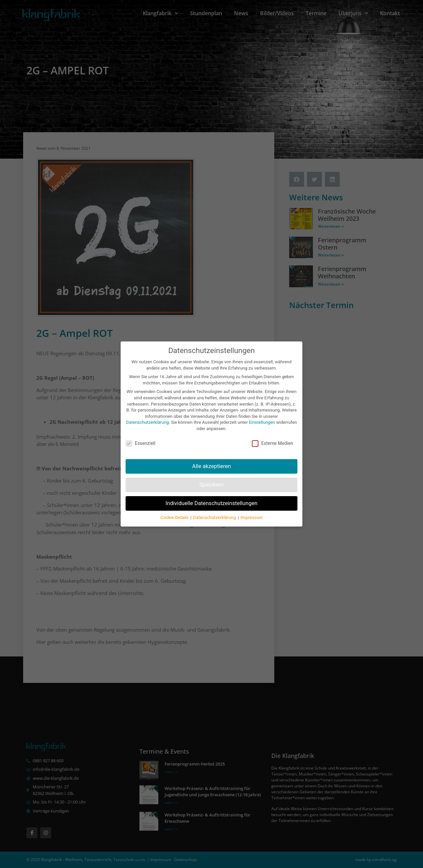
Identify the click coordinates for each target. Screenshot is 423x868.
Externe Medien (272, 443)
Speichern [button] (211, 485)
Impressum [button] (252, 517)
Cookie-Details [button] (175, 517)
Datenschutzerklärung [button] (215, 517)
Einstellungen (262, 422)
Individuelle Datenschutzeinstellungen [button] (212, 503)
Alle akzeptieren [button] (211, 466)
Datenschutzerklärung (147, 422)
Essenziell (140, 443)
